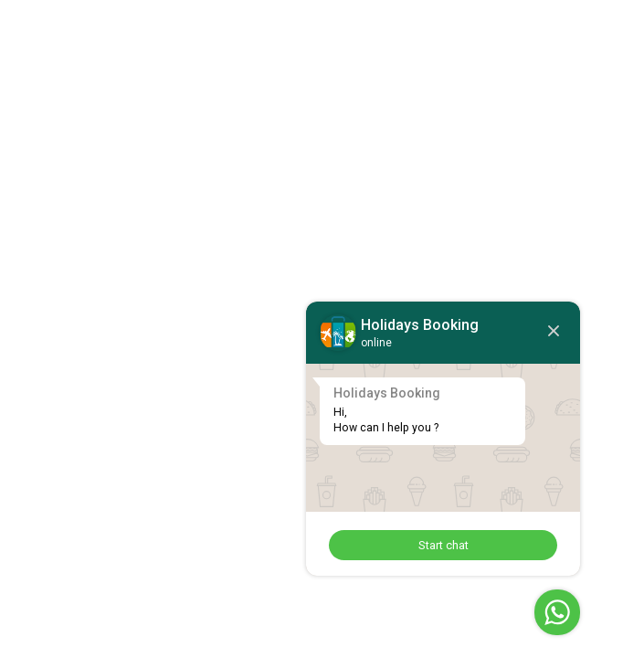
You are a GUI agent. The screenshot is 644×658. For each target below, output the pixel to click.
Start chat (443, 545)
